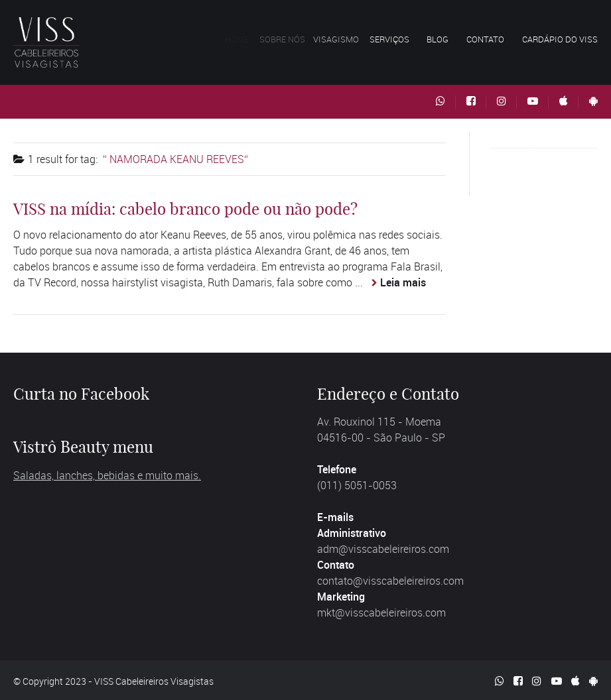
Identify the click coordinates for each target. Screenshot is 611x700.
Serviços (395, 39)
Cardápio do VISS (560, 39)
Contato (485, 39)
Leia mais (403, 282)
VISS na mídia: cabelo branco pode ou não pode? (185, 209)
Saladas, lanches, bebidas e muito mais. (107, 475)
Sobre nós (288, 39)
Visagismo (344, 39)
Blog (438, 39)
